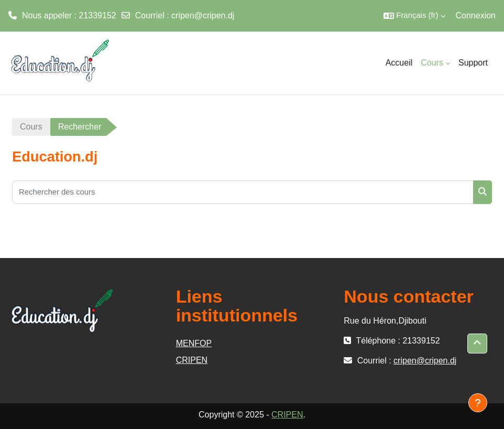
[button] (414, 16)
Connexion (476, 15)
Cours (31, 127)
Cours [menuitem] (432, 63)
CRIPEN (192, 360)
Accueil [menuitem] (399, 63)
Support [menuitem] (473, 63)
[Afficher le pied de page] (478, 403)
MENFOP (194, 343)
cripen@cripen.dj (203, 15)
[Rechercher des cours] (243, 192)
